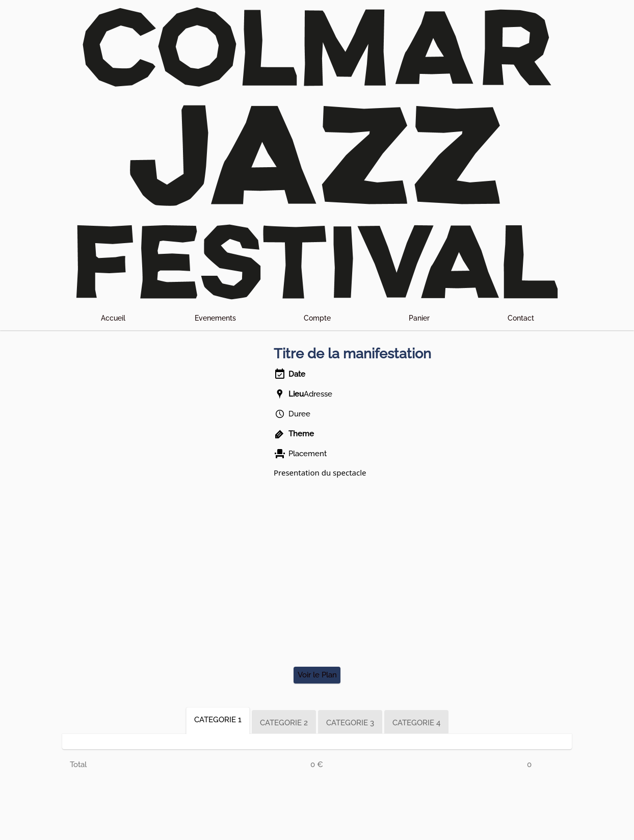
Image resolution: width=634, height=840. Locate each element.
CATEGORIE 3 (350, 723)
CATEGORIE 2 (284, 723)
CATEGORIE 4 (416, 723)
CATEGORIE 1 (218, 720)
